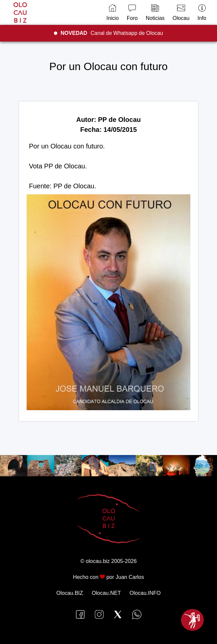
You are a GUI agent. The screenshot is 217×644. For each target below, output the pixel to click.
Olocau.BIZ (70, 593)
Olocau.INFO (145, 593)
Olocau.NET (106, 593)
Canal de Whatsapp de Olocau (112, 33)
